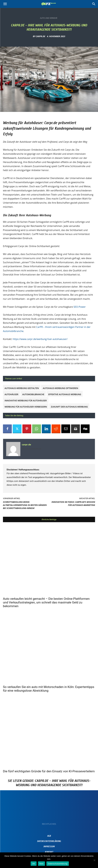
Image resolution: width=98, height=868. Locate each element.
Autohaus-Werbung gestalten (22, 388)
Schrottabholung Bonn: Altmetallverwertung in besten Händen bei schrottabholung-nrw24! (25, 505)
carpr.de (41, 36)
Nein (42, 864)
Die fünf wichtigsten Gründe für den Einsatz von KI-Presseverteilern (49, 771)
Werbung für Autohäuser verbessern (26, 407)
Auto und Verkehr (49, 18)
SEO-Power (80, 307)
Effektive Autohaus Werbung (65, 394)
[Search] (94, 4)
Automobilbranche (33, 394)
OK (34, 864)
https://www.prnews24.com (31, 449)
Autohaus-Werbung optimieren (60, 388)
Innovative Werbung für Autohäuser (26, 401)
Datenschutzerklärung (58, 864)
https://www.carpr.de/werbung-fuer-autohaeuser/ (40, 339)
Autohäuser (11, 394)
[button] (5, 4)
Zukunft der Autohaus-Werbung (69, 407)
